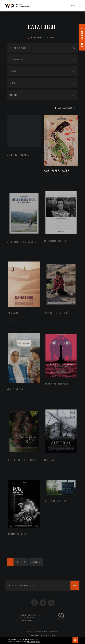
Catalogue (42, 27)
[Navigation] (79, 6)
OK (75, 640)
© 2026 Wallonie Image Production (42, 631)
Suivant (36, 562)
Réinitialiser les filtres (42, 38)
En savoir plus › (34, 642)
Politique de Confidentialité (42, 635)
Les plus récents (66, 108)
